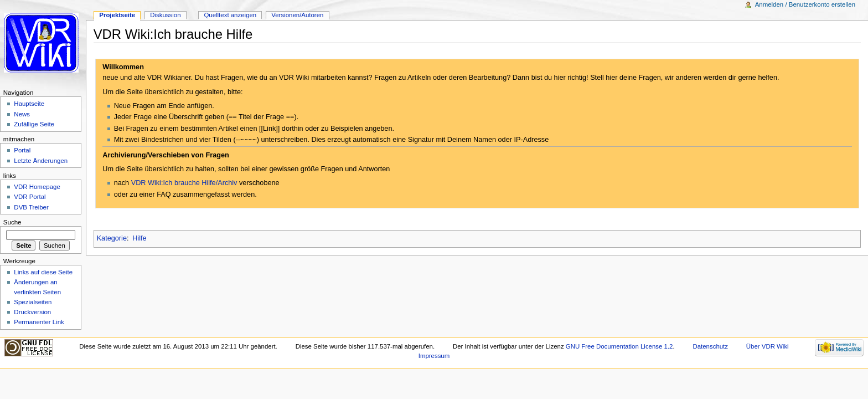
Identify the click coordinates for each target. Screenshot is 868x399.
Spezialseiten (33, 302)
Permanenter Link (39, 322)
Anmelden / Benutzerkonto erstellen (805, 4)
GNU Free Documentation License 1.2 (619, 346)
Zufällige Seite (34, 124)
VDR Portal (30, 197)
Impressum (434, 356)
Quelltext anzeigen (230, 15)
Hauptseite (29, 104)
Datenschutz (710, 346)
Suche (12, 222)
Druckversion (32, 312)
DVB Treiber (31, 207)
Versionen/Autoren (297, 15)
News (22, 114)
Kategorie (112, 238)
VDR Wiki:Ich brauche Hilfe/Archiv (184, 183)
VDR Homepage (37, 187)
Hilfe (139, 238)
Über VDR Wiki (768, 346)
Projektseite (117, 15)
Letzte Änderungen (41, 161)
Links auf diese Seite (43, 272)
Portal (22, 150)
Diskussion (165, 15)
